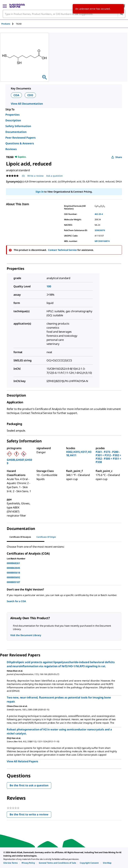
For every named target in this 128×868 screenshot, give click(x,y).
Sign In (40, 192)
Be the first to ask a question (29, 785)
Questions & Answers (20, 143)
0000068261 (13, 563)
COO (30, 95)
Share (117, 157)
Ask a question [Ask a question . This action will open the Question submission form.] (54, 176)
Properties (12, 115)
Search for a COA (16, 601)
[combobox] (64, 14)
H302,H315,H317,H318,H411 (79, 454)
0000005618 (13, 573)
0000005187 (13, 582)
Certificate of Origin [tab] (46, 537)
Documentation (16, 132)
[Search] (121, 14)
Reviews (11, 149)
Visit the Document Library (26, 635)
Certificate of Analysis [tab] (20, 537)
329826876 (100, 230)
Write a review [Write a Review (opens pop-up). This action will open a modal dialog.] (35, 176)
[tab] (9, 24)
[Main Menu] (5, 6)
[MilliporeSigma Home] (17, 6)
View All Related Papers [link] (22, 761)
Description (13, 120)
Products (6, 24)
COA (16, 95)
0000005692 (13, 577)
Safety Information (18, 126)
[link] (11, 863)
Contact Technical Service (62, 250)
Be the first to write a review (30, 815)
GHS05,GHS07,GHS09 (19, 461)
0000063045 (13, 568)
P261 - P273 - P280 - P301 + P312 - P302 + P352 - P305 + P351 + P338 (108, 457)
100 (49, 286)
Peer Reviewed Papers (20, 138)
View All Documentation (27, 104)
